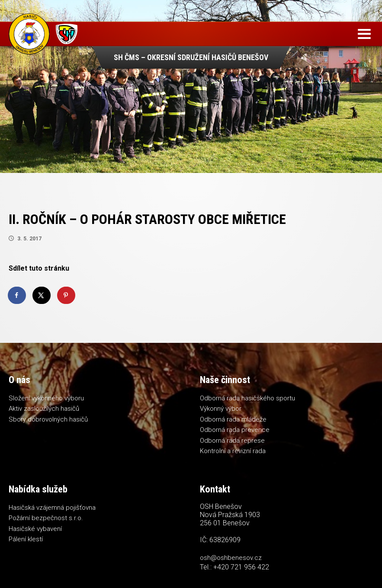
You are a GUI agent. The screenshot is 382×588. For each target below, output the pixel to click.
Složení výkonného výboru (46, 398)
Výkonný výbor (221, 409)
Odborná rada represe (232, 441)
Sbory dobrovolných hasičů (48, 419)
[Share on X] (42, 295)
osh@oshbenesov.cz (231, 558)
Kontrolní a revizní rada (233, 451)
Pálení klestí (26, 539)
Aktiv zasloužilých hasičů (44, 409)
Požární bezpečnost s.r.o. (46, 518)
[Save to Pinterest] (67, 295)
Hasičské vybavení (35, 529)
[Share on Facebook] (17, 295)
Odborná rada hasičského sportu (247, 398)
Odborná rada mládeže (233, 419)
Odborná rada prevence (235, 430)
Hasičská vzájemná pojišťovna (52, 508)
